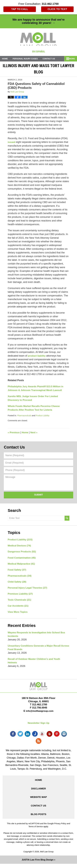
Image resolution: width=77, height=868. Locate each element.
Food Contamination (22, 558)
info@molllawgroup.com (40, 714)
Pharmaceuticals (25, 416)
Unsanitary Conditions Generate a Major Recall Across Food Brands (35, 650)
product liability (37, 356)
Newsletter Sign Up (38, 726)
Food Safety (17, 571)
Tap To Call (19, 9)
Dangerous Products (22, 552)
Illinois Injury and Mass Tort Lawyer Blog (38, 39)
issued (12, 142)
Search (67, 519)
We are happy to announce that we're (38, 21)
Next (35, 433)
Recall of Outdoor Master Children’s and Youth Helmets (35, 663)
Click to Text (58, 9)
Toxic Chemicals (20, 601)
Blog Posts (38, 818)
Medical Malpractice (22, 565)
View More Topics (18, 614)
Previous (14, 433)
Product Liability (43, 416)
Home (6, 59)
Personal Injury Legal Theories (28, 589)
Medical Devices (20, 546)
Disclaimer (39, 792)
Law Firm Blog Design (38, 864)
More (71, 59)
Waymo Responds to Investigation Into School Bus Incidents (37, 636)
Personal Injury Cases (27, 59)
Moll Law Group (47, 856)
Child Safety (17, 583)
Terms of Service (36, 831)
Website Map (38, 800)
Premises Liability (21, 595)
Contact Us (51, 59)
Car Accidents (18, 608)
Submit (38, 495)
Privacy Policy (60, 828)
